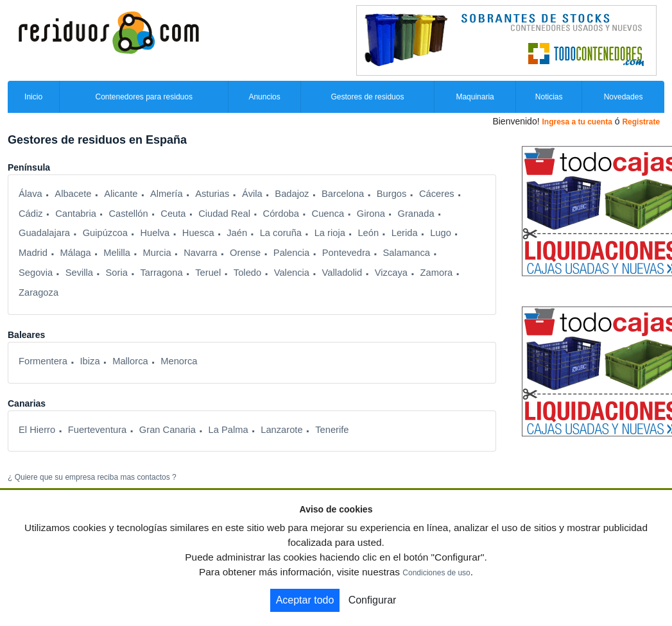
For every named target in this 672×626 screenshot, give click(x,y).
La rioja (330, 233)
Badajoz (292, 194)
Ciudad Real (224, 214)
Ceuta (173, 214)
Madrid (33, 253)
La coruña (281, 233)
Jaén (237, 233)
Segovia (36, 273)
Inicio (33, 97)
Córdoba (281, 214)
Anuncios (264, 97)
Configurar (373, 600)
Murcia (157, 253)
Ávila (252, 194)
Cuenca (328, 214)
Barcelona (343, 194)
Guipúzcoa (105, 233)
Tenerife (332, 430)
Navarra (200, 253)
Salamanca (407, 253)
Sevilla (79, 273)
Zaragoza (39, 292)
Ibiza (90, 361)
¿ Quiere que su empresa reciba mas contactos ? (92, 477)
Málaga (76, 253)
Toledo (247, 273)
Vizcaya (391, 273)
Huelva (155, 233)
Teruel (208, 273)
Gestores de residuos (367, 97)
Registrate (641, 122)
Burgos (392, 194)
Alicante (121, 194)
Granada (416, 214)
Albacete (73, 194)
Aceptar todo (305, 600)
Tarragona (161, 273)
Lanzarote (281, 430)
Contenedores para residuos (143, 97)
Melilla (117, 253)
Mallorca (130, 361)
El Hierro (37, 430)
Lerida (405, 233)
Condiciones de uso (436, 573)
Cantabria (76, 214)
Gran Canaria (168, 430)
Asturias (212, 194)
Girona (371, 214)
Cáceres (437, 194)
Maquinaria (475, 97)
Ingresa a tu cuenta (577, 122)
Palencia (291, 253)
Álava (30, 194)
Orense (245, 253)
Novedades (624, 97)
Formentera (43, 361)
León (368, 233)
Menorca (179, 361)
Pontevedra (346, 253)
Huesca (198, 233)
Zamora (437, 273)
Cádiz (31, 214)
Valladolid (342, 273)
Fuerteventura (97, 430)
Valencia (292, 273)
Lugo (441, 233)
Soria (117, 273)
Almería (167, 194)
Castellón (128, 214)
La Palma (228, 430)
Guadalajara (44, 233)
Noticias (549, 97)
